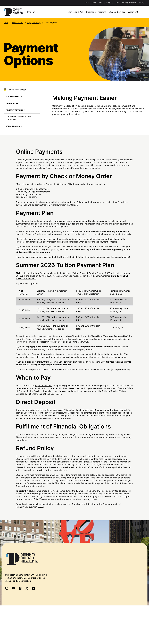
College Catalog (106, 3)
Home (6, 23)
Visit (87, 3)
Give (117, 3)
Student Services (117, 12)
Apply (94, 3)
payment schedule (43, 386)
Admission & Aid (75, 12)
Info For (31, 12)
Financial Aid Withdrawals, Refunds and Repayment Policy (83, 483)
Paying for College (34, 23)
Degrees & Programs (96, 12)
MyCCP (142, 3)
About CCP (134, 12)
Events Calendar (129, 3)
